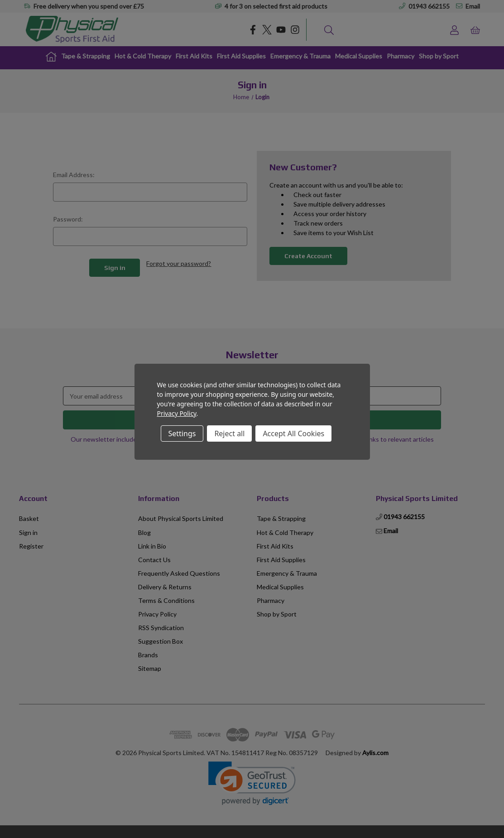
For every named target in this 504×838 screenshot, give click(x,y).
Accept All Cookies (293, 433)
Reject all (229, 433)
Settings (182, 433)
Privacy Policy (177, 413)
